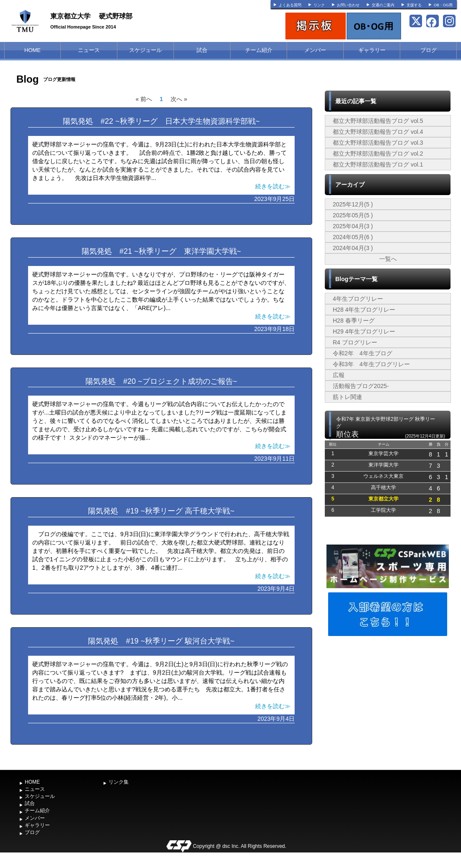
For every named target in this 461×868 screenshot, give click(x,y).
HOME (32, 50)
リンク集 (119, 782)
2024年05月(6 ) (353, 237)
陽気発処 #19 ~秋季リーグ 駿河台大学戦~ (161, 641)
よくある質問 (290, 5)
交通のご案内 (383, 5)
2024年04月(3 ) (353, 248)
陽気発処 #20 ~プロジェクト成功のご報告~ (161, 381)
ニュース (89, 50)
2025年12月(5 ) (353, 204)
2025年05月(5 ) (353, 215)
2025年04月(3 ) (353, 226)
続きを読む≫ (273, 186)
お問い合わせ (348, 5)
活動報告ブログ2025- (361, 386)
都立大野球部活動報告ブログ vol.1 (378, 164)
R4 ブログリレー (355, 342)
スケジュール (145, 50)
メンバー (315, 50)
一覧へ (388, 259)
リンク (319, 5)
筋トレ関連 (347, 397)
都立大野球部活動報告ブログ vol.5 (378, 121)
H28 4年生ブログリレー (364, 310)
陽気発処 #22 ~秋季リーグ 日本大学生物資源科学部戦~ (161, 121)
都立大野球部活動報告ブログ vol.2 (378, 154)
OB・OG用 (443, 5)
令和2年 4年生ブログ (363, 353)
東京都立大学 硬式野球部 (91, 16)
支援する (414, 5)
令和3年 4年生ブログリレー (371, 364)
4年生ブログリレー (358, 299)
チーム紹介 (259, 50)
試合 (202, 50)
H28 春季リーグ (354, 321)
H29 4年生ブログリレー (364, 331)
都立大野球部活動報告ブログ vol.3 (378, 143)
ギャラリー (372, 50)
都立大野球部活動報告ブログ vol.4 (378, 132)
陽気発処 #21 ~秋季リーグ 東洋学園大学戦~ (161, 251)
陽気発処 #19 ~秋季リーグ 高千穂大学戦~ (161, 511)
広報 (339, 375)
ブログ (429, 50)
